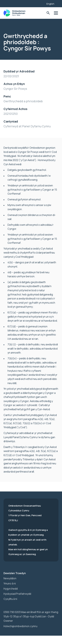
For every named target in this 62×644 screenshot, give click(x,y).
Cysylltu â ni (10, 599)
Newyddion (10, 578)
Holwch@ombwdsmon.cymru (20, 626)
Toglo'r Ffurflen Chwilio (48, 13)
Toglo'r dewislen (56, 13)
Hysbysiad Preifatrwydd (17, 594)
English (50, 4)
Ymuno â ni (10, 583)
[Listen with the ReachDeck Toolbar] (39, 3)
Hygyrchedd (11, 589)
